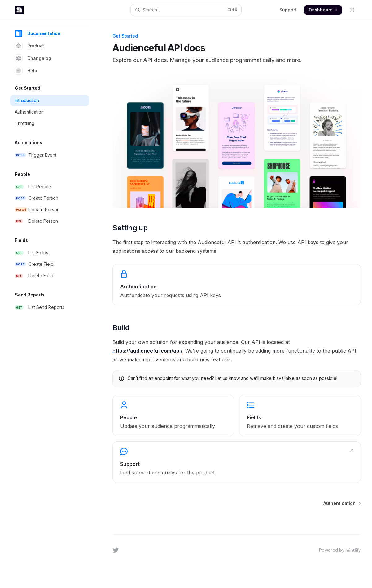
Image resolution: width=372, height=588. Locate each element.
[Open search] (186, 10)
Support (288, 10)
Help (26, 71)
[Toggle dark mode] (352, 10)
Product (29, 46)
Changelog (33, 58)
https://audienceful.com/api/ (147, 351)
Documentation (38, 33)
